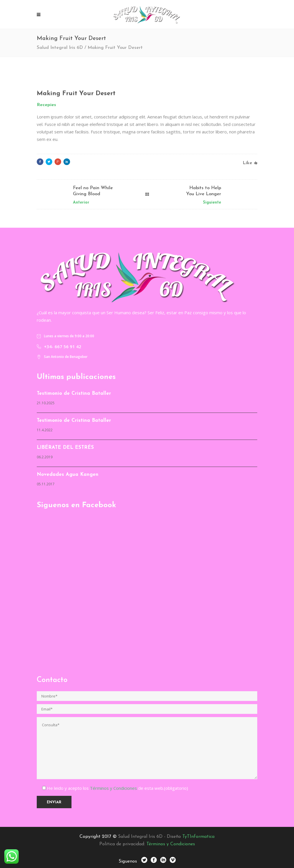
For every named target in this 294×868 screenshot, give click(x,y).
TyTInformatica (198, 837)
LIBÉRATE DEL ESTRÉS (65, 448)
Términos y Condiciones (114, 788)
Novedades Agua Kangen (68, 475)
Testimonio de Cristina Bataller (74, 393)
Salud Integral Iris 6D (60, 48)
